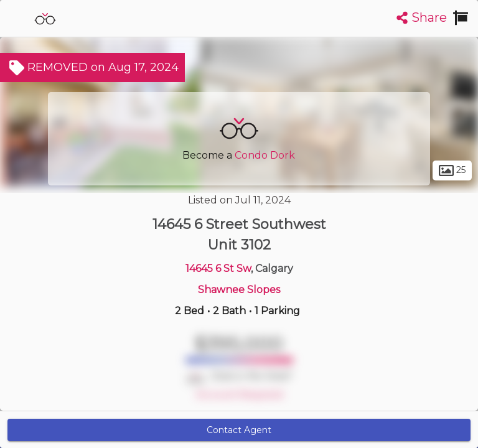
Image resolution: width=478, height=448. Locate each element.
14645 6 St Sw (218, 268)
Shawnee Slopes (239, 290)
